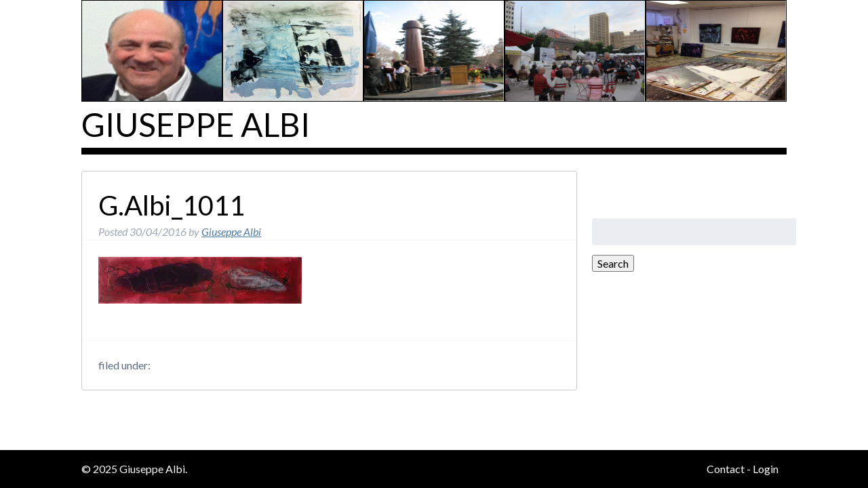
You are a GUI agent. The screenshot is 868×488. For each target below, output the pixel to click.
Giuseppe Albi (196, 124)
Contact (726, 469)
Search (613, 263)
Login (766, 469)
